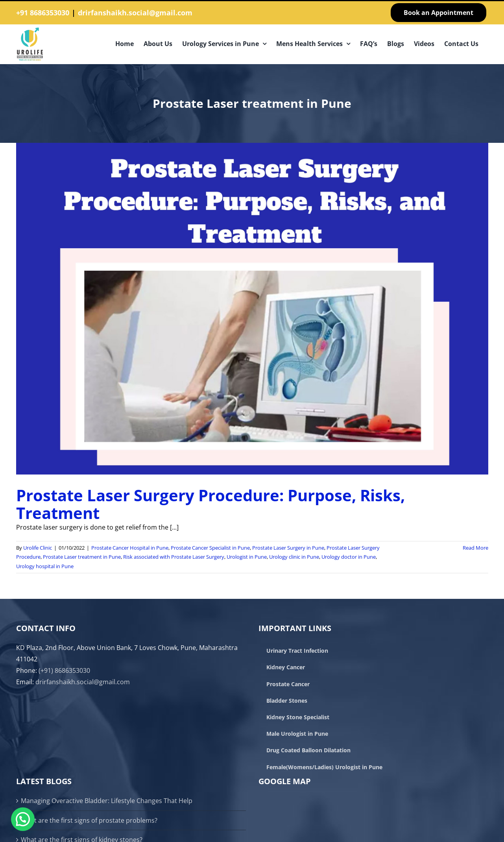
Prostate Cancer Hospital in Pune (130, 548)
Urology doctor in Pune (349, 557)
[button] (23, 819)
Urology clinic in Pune (294, 557)
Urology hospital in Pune (45, 566)
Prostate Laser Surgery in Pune (288, 548)
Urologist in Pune (247, 557)
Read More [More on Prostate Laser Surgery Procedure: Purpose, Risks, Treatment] (475, 548)
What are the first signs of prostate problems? (89, 820)
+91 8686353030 (43, 13)
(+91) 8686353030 (64, 670)
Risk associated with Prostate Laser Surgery (174, 557)
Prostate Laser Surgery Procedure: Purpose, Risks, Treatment (210, 504)
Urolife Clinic (38, 548)
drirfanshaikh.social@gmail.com (135, 13)
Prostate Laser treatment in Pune (82, 557)
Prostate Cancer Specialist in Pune (210, 548)
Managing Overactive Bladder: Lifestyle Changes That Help (107, 801)
